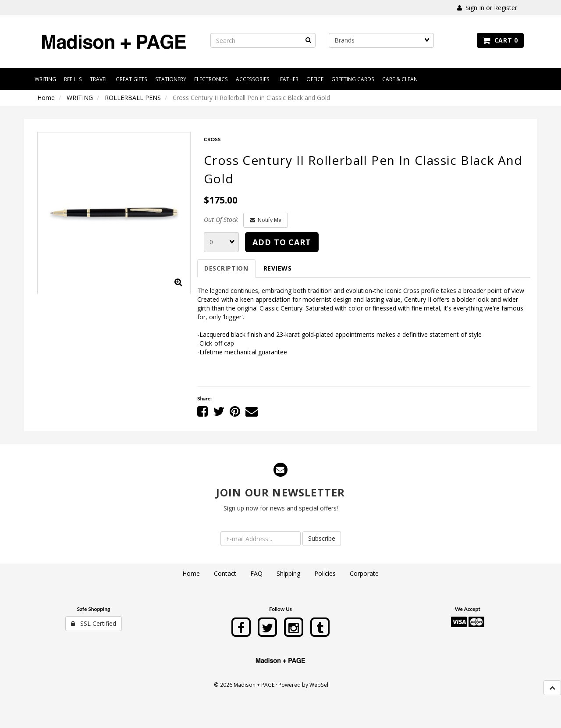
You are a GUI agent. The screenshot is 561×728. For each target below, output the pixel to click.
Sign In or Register (487, 8)
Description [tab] (226, 268)
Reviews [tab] (278, 268)
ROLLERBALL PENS (133, 98)
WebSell (320, 685)
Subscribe (322, 538)
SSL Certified (94, 623)
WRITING (80, 98)
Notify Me (266, 220)
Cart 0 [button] (500, 40)
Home (46, 98)
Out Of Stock (221, 219)
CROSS (212, 139)
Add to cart (282, 242)
